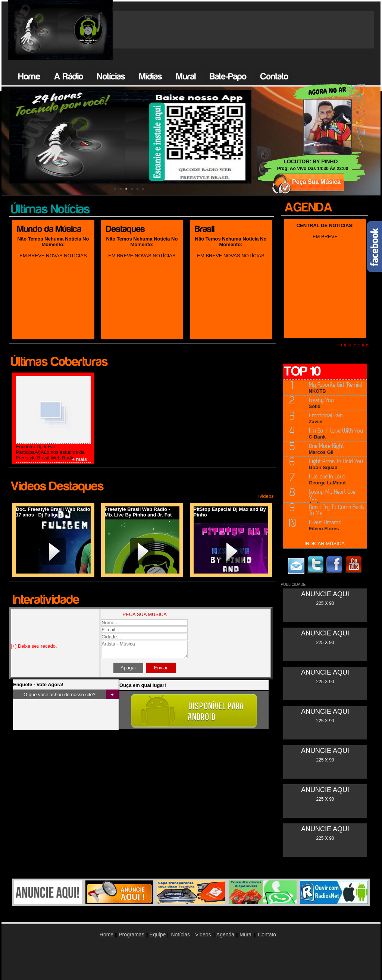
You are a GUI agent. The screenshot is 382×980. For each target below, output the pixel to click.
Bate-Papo (228, 76)
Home (29, 76)
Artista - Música (144, 649)
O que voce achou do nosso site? (60, 695)
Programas (131, 935)
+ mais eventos (353, 345)
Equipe (158, 935)
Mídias (151, 76)
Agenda (225, 935)
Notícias (111, 76)
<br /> (325, 605)
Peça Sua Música (316, 182)
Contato (274, 76)
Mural (186, 76)
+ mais (80, 459)
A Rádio (69, 76)
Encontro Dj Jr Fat (36, 447)
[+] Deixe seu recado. (34, 646)
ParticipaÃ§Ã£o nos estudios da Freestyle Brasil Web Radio (50, 455)
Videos (204, 935)
